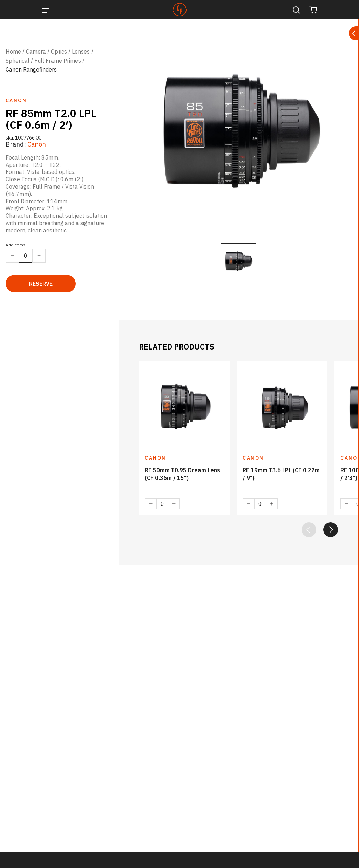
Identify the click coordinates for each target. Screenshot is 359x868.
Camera (36, 52)
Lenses (81, 52)
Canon (37, 144)
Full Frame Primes (58, 61)
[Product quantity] (26, 256)
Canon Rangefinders (31, 69)
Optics (59, 52)
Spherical (18, 61)
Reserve (41, 284)
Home (13, 52)
